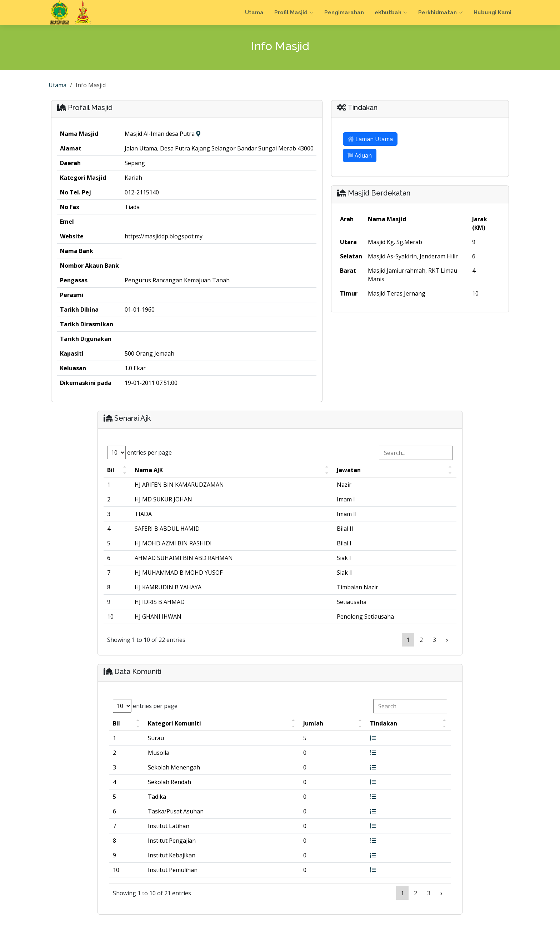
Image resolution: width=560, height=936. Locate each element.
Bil (111, 470)
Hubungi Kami (492, 13)
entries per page (139, 452)
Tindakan (384, 723)
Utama (254, 13)
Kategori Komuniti (174, 723)
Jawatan (349, 470)
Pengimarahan (344, 13)
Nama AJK (149, 470)
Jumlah (313, 723)
